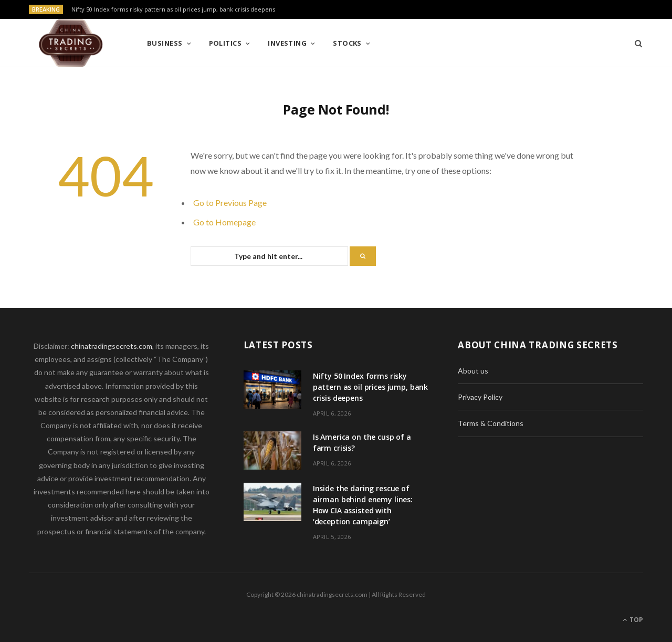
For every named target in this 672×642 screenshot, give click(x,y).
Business (165, 43)
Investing (287, 43)
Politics (225, 43)
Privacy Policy (480, 397)
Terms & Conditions (491, 423)
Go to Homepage (224, 222)
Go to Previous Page (230, 203)
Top (633, 620)
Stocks (347, 43)
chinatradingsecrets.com (112, 346)
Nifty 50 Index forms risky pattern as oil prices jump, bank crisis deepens (173, 9)
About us (473, 371)
